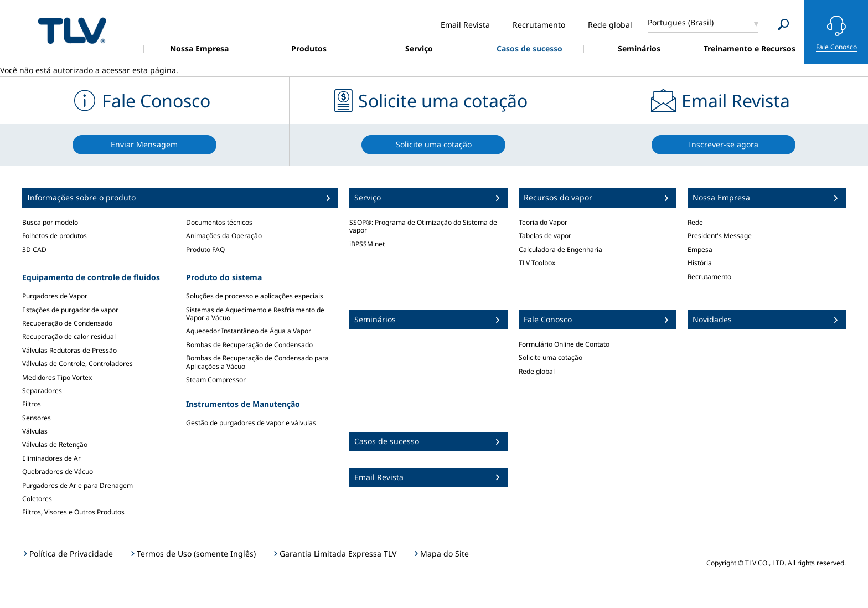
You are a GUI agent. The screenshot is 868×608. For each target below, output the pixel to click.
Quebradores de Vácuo (58, 472)
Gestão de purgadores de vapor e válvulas (251, 423)
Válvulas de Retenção (55, 444)
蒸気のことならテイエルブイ (72, 30)
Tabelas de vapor (545, 236)
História (700, 263)
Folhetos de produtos (55, 236)
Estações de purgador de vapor (70, 310)
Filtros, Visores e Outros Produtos (73, 512)
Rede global (537, 371)
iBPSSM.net (367, 244)
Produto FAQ (205, 249)
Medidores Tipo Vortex (57, 377)
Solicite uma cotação (551, 357)
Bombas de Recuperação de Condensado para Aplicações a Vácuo (257, 362)
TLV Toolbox (537, 263)
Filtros (32, 404)
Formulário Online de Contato (564, 344)
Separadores (42, 391)
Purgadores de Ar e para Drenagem (77, 485)
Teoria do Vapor (543, 222)
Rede (695, 222)
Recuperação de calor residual (69, 336)
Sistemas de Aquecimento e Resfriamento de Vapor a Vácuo (255, 314)
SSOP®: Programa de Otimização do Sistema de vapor (423, 226)
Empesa (700, 249)
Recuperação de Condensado (67, 323)
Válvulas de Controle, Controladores (77, 364)
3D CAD (34, 249)
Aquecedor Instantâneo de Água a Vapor (249, 331)
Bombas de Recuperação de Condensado (249, 345)
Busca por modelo (50, 222)
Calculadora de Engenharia (560, 249)
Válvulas (35, 431)
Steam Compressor (216, 380)
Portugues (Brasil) (681, 22)
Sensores (37, 418)
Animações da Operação (224, 236)
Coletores (37, 499)
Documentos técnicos (219, 222)
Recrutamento (709, 277)
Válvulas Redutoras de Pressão (69, 350)
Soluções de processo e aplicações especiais (255, 296)
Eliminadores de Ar (51, 458)
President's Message (720, 236)
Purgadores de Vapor (55, 296)
